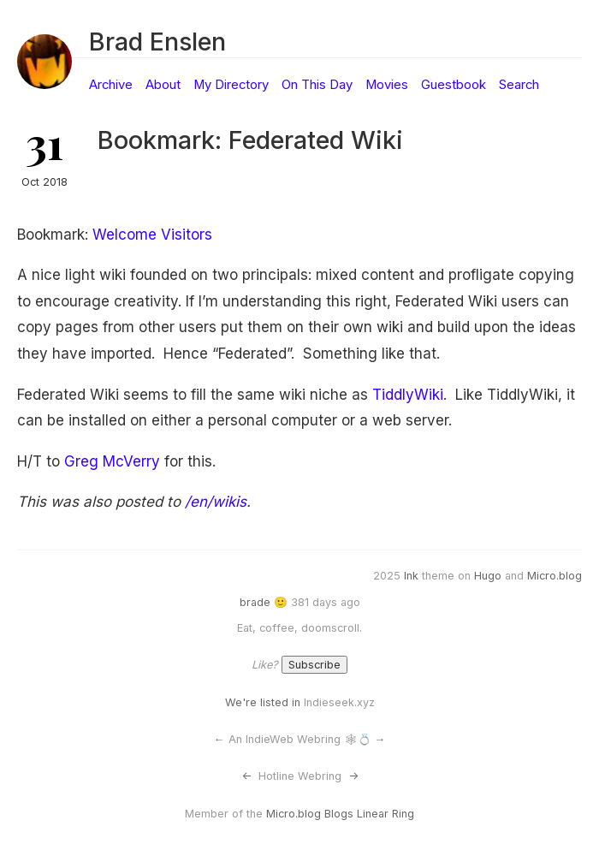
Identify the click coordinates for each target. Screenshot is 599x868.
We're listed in (263, 702)
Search (519, 85)
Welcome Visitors (152, 235)
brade (255, 602)
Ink (411, 576)
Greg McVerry (112, 461)
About (163, 85)
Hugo (488, 576)
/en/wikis (216, 502)
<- (246, 776)
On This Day (317, 85)
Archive (111, 85)
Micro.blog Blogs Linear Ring (340, 814)
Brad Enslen (157, 42)
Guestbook (454, 85)
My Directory (231, 85)
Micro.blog (555, 576)
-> (353, 776)
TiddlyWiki (408, 395)
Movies (387, 85)
